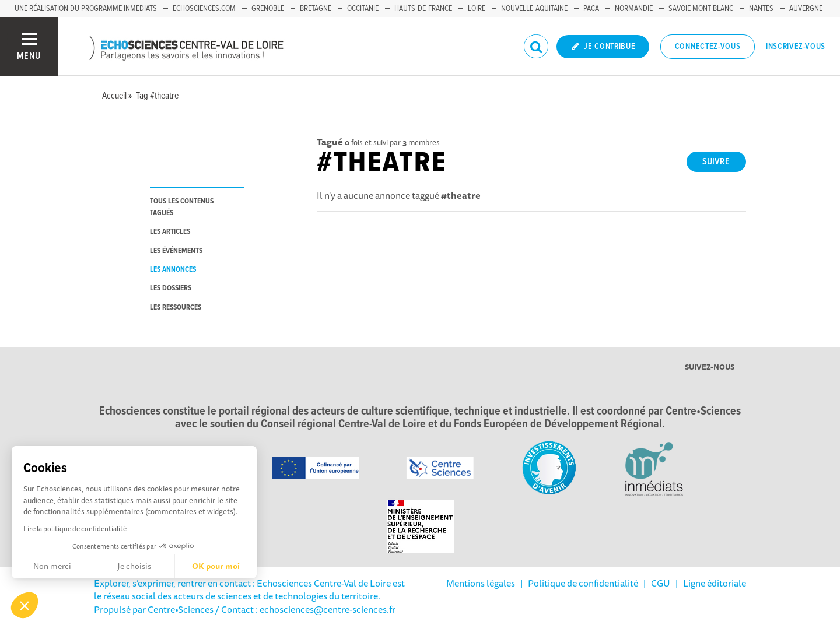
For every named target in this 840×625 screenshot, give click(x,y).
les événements (176, 251)
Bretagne (316, 9)
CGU (661, 583)
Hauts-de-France (423, 9)
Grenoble (268, 9)
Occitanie (363, 9)
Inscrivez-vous (796, 47)
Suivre (716, 162)
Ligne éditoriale (715, 583)
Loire (477, 9)
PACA (591, 9)
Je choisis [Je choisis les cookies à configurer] (134, 566)
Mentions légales (481, 583)
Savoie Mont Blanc (701, 9)
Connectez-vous (708, 47)
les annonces (173, 270)
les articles (170, 232)
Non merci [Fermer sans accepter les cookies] (52, 566)
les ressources (176, 308)
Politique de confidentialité (583, 583)
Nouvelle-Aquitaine (534, 9)
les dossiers (171, 288)
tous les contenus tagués (182, 207)
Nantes (761, 9)
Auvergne (806, 9)
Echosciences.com (204, 9)
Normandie (634, 9)
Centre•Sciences (181, 609)
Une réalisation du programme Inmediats (86, 9)
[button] (24, 605)
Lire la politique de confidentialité (75, 529)
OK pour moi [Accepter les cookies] (216, 566)
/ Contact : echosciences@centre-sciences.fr (304, 609)
